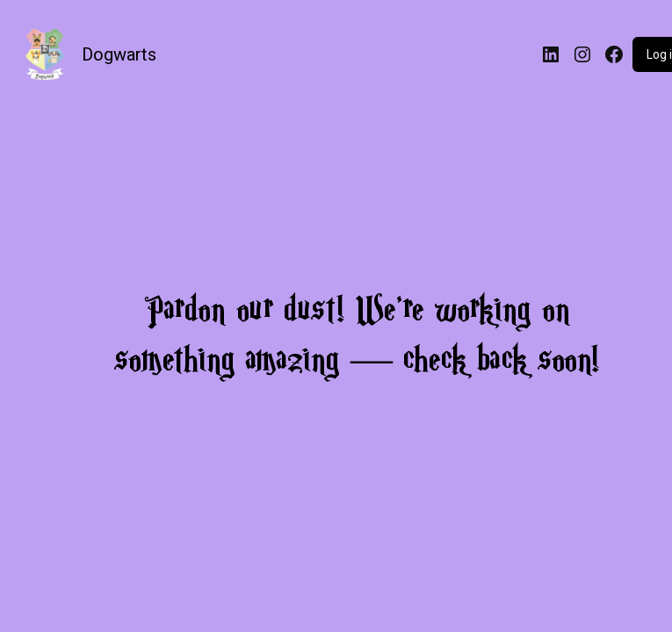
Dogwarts (119, 54)
